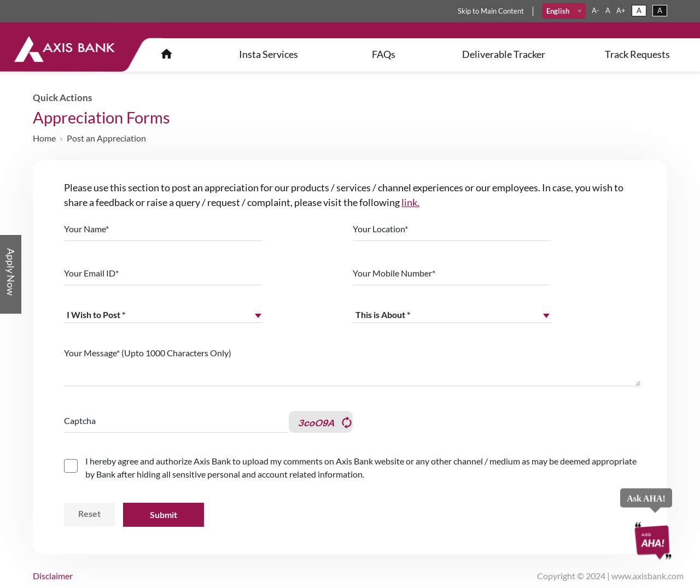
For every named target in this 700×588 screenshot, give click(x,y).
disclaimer (53, 576)
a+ (621, 10)
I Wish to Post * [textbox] (96, 314)
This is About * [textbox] (383, 314)
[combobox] (564, 11)
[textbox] (564, 11)
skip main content (491, 11)
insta (269, 54)
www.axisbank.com (647, 576)
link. (410, 202)
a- (596, 10)
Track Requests (637, 54)
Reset (89, 513)
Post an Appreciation (106, 138)
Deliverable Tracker (504, 54)
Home (44, 138)
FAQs (384, 54)
